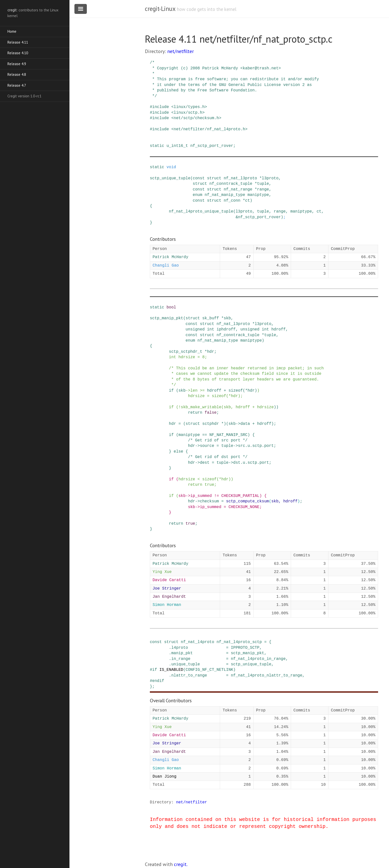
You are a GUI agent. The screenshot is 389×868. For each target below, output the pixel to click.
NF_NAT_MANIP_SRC (228, 435)
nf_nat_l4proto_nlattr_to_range (266, 676)
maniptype (258, 195)
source (207, 446)
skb (227, 318)
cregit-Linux (160, 9)
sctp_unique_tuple (170, 178)
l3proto (270, 178)
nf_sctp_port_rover (212, 146)
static (157, 146)
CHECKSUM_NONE (244, 507)
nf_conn (232, 201)
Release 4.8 (17, 74)
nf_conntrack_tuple (231, 184)
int (211, 329)
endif (158, 681)
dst (237, 463)
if (171, 391)
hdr (211, 352)
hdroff (279, 329)
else (178, 452)
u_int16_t (177, 146)
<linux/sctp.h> (188, 113)
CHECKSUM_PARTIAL (240, 496)
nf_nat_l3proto (240, 178)
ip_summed (201, 496)
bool (171, 307)
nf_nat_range (238, 190)
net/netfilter (180, 51)
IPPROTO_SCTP (245, 648)
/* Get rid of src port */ (218, 440)
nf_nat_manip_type (225, 195)
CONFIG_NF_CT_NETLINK (209, 670)
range (263, 190)
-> (188, 391)
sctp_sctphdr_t (186, 352)
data (245, 424)
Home (12, 31)
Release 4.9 (17, 64)
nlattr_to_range (189, 676)
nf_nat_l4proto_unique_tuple (201, 212)
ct (247, 201)
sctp (257, 446)
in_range (181, 659)
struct (214, 178)
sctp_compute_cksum (247, 501)
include (161, 107)
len (194, 391)
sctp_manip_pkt (166, 318)
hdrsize (187, 357)
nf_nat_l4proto (197, 642)
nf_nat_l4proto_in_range (258, 659)
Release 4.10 (18, 53)
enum (197, 195)
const (199, 178)
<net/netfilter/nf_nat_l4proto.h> (209, 129)
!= (216, 496)
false (211, 413)
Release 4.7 (17, 85)
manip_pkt (182, 653)
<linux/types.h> (189, 107)
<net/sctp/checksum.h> (196, 118)
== (205, 435)
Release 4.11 (18, 42)
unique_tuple (185, 664)
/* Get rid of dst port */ (218, 457)
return (195, 413)
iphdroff (226, 329)
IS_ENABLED (171, 670)
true (209, 485)
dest (205, 463)
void (171, 167)
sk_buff (211, 318)
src (242, 446)
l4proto (179, 648)
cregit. (181, 864)
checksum (210, 501)
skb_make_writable (201, 407)
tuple (263, 184)
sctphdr (211, 424)
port (269, 446)
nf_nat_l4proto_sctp (239, 642)
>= (202, 391)
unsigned (195, 329)
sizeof (236, 391)
